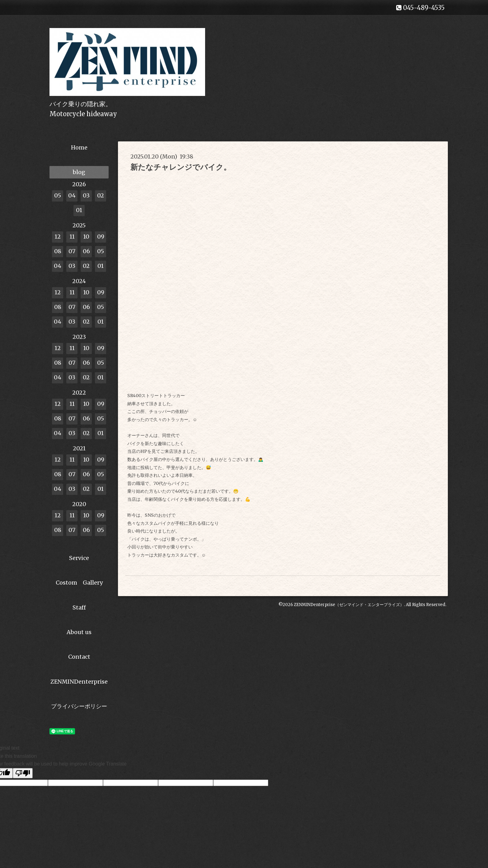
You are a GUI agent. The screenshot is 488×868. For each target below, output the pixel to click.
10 (86, 237)
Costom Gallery (79, 583)
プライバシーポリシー (79, 706)
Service (79, 558)
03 (86, 195)
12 (58, 237)
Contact (79, 657)
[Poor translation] (23, 773)
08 (58, 251)
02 (101, 195)
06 (86, 251)
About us (79, 632)
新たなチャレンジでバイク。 (181, 167)
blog (79, 172)
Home (79, 147)
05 (58, 195)
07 (72, 251)
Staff (79, 607)
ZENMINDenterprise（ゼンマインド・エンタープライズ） (349, 605)
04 (72, 195)
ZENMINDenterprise (79, 682)
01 (79, 210)
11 (72, 237)
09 (101, 237)
